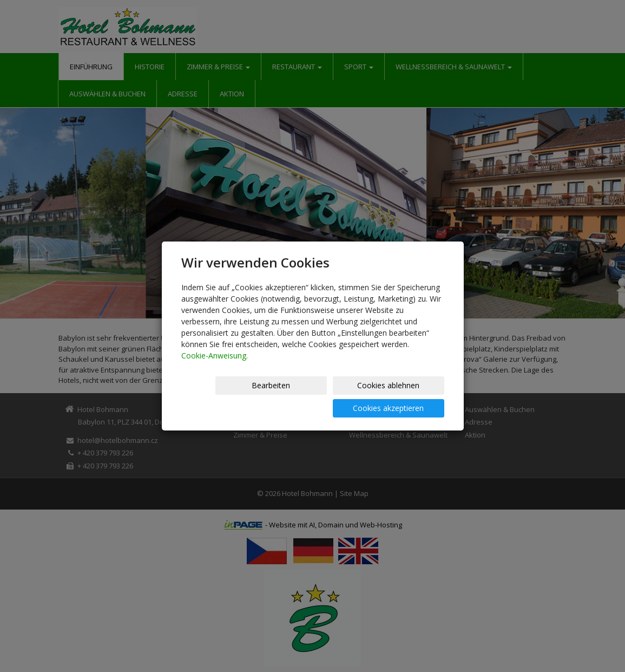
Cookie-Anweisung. (215, 367)
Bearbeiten (225, 397)
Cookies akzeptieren (404, 397)
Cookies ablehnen (314, 397)
